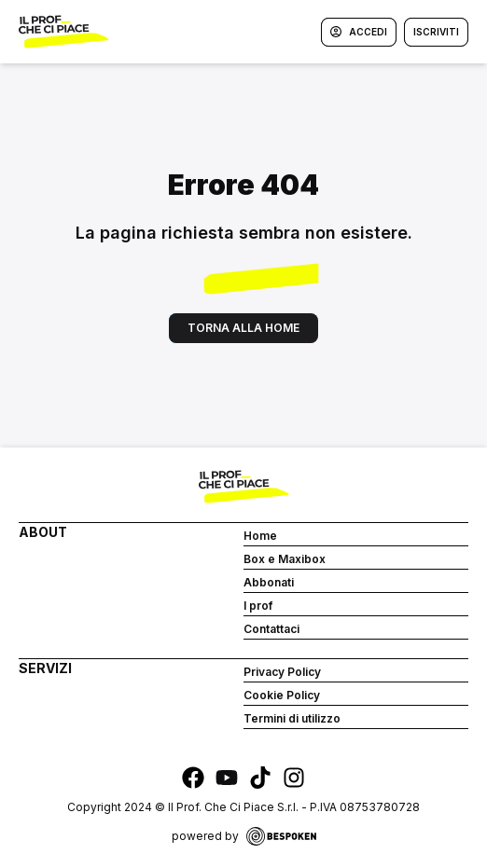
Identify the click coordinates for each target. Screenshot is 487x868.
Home (260, 536)
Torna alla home (243, 328)
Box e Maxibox (285, 559)
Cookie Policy (282, 695)
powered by (244, 836)
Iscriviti (436, 32)
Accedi (359, 32)
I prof (258, 606)
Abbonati (269, 582)
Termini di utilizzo (292, 718)
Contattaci (271, 629)
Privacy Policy (282, 672)
